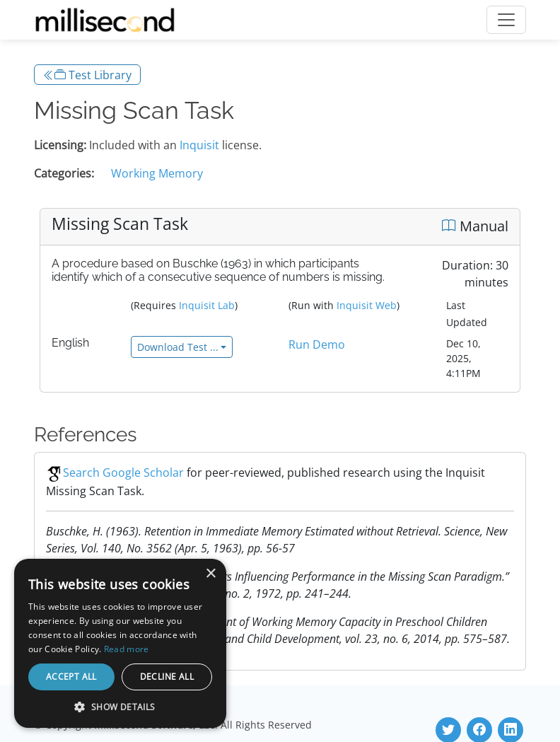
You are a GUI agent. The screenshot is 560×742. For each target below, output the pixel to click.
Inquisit (199, 145)
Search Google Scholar (115, 473)
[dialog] (120, 643)
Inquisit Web (367, 305)
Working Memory (157, 173)
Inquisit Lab (207, 305)
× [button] (210, 574)
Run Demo (317, 344)
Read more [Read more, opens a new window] (127, 649)
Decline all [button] (167, 677)
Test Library (87, 75)
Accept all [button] (71, 677)
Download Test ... (178, 347)
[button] (120, 707)
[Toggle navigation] (506, 20)
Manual (475, 226)
